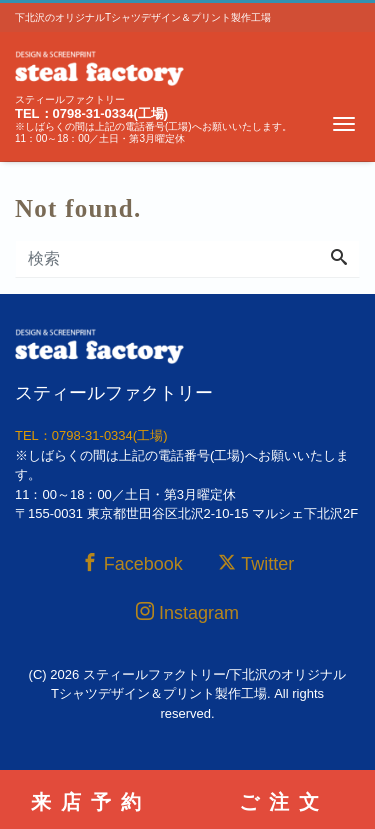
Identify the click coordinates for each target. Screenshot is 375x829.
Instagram (187, 612)
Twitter (256, 563)
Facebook (132, 563)
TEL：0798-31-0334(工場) (91, 113)
